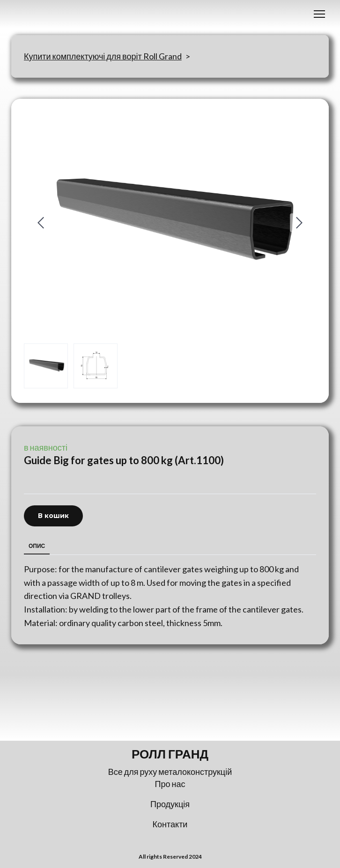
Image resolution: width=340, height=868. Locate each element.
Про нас (170, 784)
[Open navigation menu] (319, 14)
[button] (53, 516)
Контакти (170, 824)
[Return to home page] (170, 754)
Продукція (170, 804)
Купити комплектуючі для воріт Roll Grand (103, 56)
